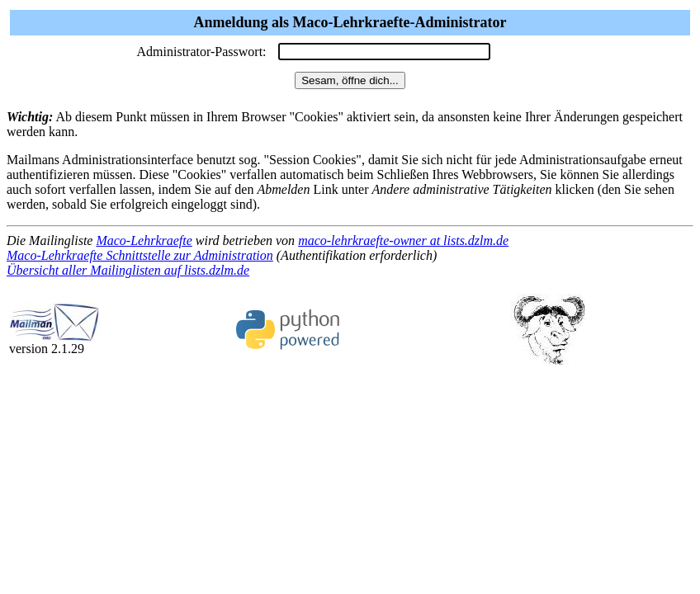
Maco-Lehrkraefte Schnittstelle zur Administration (140, 255)
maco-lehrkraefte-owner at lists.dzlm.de (403, 240)
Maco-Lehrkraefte (144, 240)
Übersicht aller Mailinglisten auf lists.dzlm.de (128, 270)
